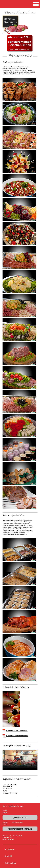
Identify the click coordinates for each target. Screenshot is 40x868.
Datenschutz (10, 863)
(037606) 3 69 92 (17, 822)
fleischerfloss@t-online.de (20, 829)
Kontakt (8, 856)
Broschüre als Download (17, 731)
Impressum (10, 849)
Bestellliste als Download (17, 736)
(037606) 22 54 (20, 817)
